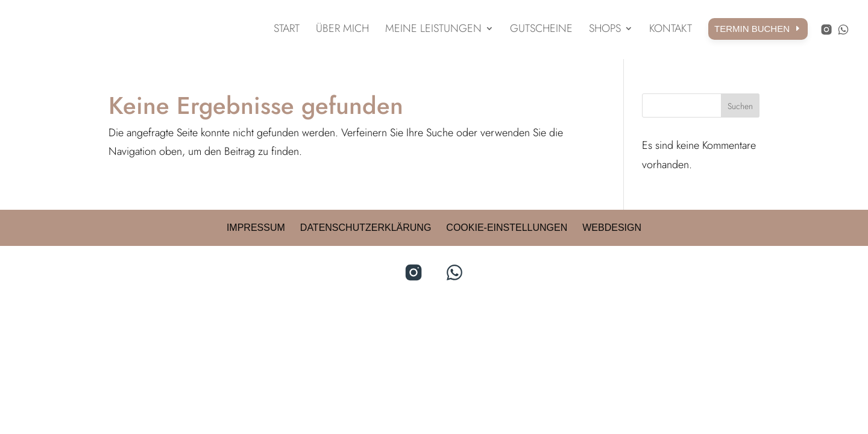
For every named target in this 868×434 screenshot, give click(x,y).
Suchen (740, 106)
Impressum (256, 228)
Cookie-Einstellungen (507, 228)
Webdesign (612, 228)
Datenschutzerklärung (366, 228)
